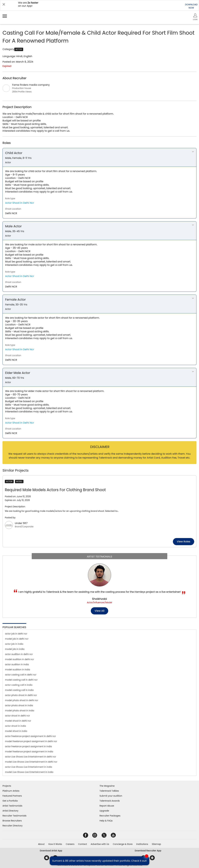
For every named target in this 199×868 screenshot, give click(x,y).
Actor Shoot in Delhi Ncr (20, 203)
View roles (179, 542)
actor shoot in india (15, 726)
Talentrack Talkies (109, 791)
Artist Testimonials (12, 806)
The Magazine (107, 786)
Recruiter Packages (110, 816)
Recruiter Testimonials (14, 816)
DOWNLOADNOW (191, 6)
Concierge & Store (123, 844)
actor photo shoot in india (19, 705)
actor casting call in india (19, 685)
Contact (82, 844)
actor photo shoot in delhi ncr (21, 695)
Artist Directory (10, 811)
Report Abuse (107, 806)
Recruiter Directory (13, 826)
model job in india (15, 649)
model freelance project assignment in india (29, 752)
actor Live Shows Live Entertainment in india (29, 767)
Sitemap (156, 844)
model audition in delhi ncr (20, 659)
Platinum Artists (11, 791)
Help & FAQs (106, 821)
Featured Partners (12, 796)
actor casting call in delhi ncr (21, 675)
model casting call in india (19, 690)
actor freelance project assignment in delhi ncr (30, 736)
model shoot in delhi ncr (18, 721)
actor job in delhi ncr (16, 634)
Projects (7, 786)
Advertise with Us (100, 844)
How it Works (55, 844)
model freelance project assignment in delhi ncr (31, 741)
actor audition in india (17, 664)
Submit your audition (111, 796)
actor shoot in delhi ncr (17, 716)
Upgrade (104, 811)
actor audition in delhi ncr (19, 654)
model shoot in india (16, 731)
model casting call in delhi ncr (21, 680)
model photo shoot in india (20, 711)
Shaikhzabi (99, 599)
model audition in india (17, 670)
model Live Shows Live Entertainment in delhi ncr (31, 762)
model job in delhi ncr (17, 639)
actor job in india (14, 644)
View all (100, 611)
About (41, 844)
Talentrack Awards (110, 801)
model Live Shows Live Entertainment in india (29, 772)
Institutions (142, 844)
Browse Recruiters (12, 821)
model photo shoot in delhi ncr (22, 700)
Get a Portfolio (10, 801)
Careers (70, 844)
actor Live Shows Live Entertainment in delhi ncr (31, 757)
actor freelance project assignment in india (28, 746)
